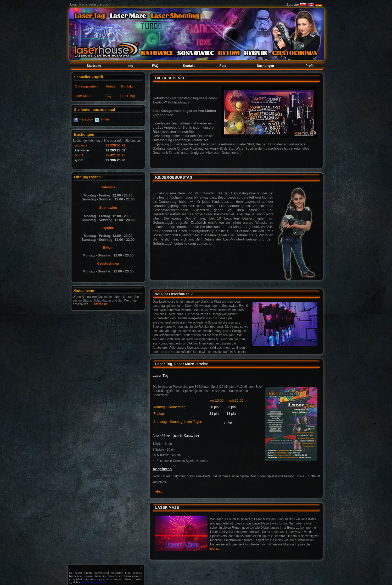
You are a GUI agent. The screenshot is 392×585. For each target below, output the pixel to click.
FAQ (108, 96)
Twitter (105, 119)
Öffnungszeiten (86, 86)
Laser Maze (82, 96)
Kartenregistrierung (94, 4)
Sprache (292, 5)
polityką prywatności (93, 582)
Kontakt (127, 86)
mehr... (158, 491)
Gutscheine (100, 304)
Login (74, 4)
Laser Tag (127, 96)
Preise (111, 86)
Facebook (86, 119)
